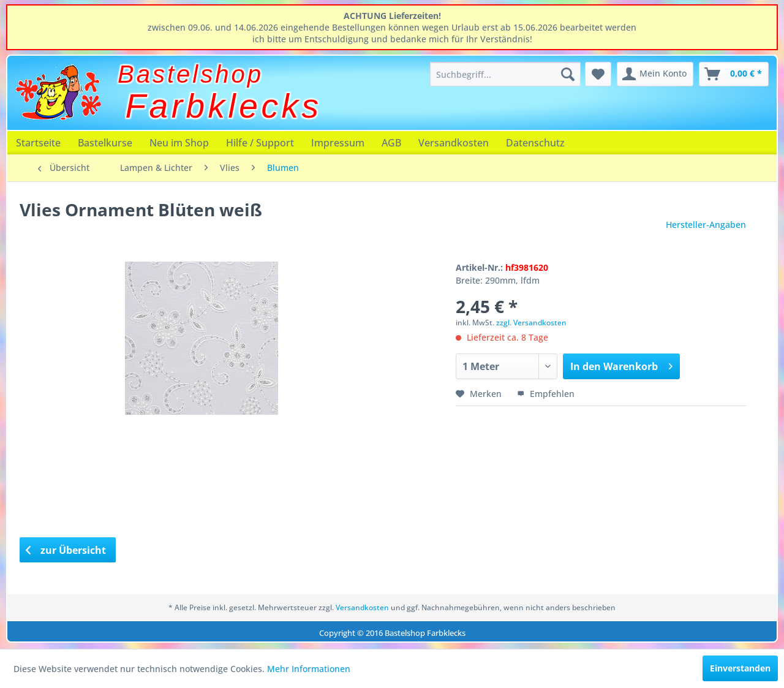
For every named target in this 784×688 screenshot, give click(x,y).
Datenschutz (535, 143)
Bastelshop (190, 74)
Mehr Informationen (309, 669)
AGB (391, 143)
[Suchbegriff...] (505, 74)
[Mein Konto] (655, 74)
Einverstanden (740, 668)
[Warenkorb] (734, 74)
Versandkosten (454, 143)
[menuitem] (505, 74)
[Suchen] (568, 74)
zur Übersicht (66, 550)
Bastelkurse (105, 143)
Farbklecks (224, 106)
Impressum (338, 143)
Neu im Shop (179, 143)
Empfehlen (546, 394)
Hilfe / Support (260, 143)
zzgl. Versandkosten (531, 323)
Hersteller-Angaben (706, 225)
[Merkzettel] (598, 74)
